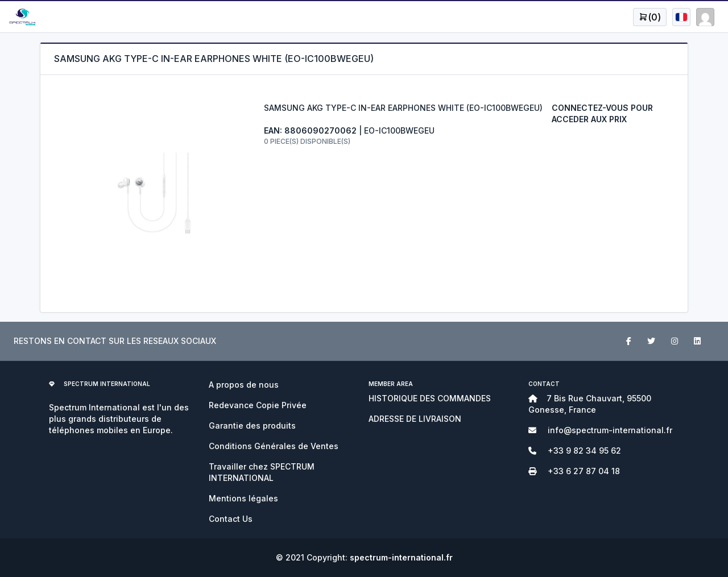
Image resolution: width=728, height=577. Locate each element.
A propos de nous (244, 385)
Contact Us (231, 519)
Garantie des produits (252, 426)
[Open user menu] (650, 17)
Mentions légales (243, 498)
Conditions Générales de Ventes (274, 446)
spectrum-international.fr (401, 557)
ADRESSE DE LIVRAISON (415, 419)
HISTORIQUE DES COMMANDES (430, 398)
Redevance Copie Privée (258, 405)
